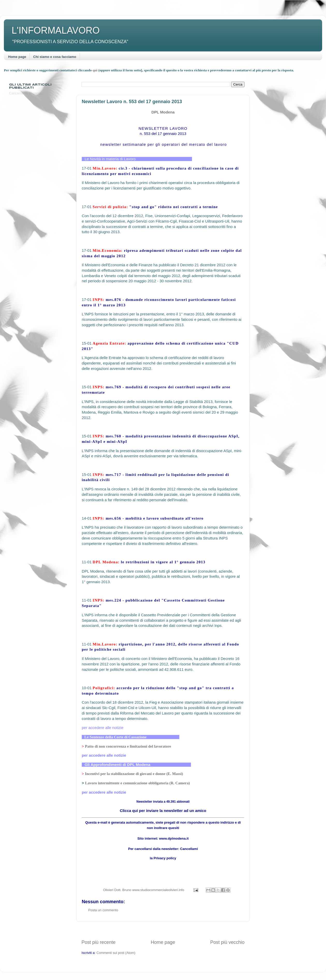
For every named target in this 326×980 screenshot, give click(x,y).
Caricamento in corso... (26, 93)
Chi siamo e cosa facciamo (55, 57)
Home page (17, 57)
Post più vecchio (227, 942)
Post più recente (98, 942)
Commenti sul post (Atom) (116, 953)
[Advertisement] (163, 930)
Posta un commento (103, 910)
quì (95, 70)
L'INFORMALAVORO (56, 30)
